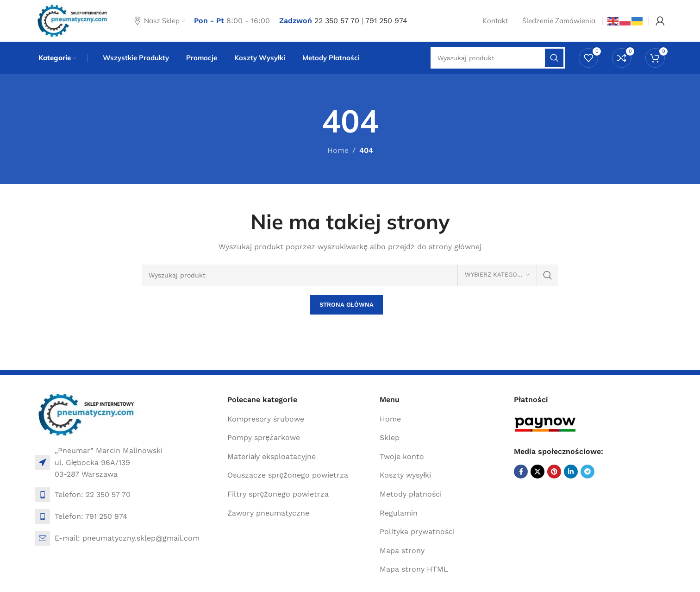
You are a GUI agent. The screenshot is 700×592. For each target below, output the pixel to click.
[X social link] (537, 472)
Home (338, 150)
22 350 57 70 (337, 21)
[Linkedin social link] (571, 472)
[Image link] (87, 414)
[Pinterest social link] (554, 472)
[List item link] (127, 495)
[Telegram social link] (587, 472)
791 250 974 (386, 21)
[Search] (350, 275)
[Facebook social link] (521, 472)
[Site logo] (73, 20)
